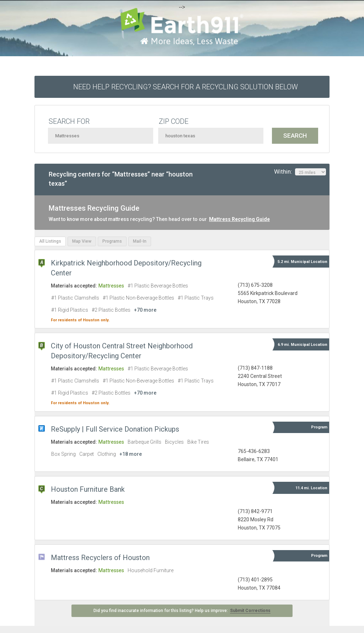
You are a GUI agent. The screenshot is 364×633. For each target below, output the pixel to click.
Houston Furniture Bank (88, 489)
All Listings (50, 241)
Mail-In (140, 241)
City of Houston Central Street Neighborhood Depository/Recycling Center (122, 351)
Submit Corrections (250, 611)
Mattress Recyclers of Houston (100, 558)
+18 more (131, 454)
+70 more (145, 310)
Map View (82, 241)
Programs (112, 241)
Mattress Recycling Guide (239, 219)
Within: (300, 172)
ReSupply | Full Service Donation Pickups (115, 429)
